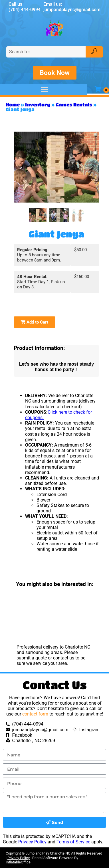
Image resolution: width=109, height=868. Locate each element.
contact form (35, 714)
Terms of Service (73, 842)
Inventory (38, 105)
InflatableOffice (18, 862)
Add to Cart (34, 322)
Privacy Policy (32, 842)
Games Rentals (74, 105)
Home (13, 105)
